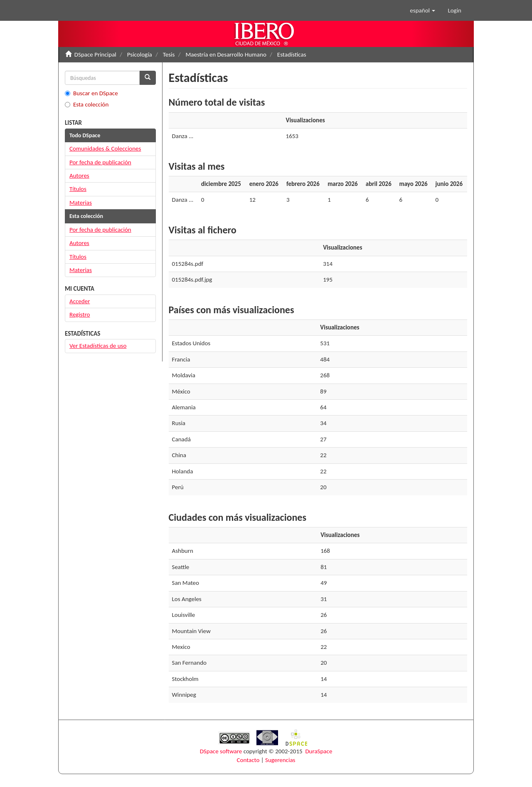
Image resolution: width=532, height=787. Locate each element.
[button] (422, 10)
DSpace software (221, 751)
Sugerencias (280, 760)
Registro (80, 314)
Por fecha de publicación (100, 162)
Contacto (248, 760)
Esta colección (87, 104)
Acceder (80, 301)
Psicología (140, 54)
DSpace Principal (95, 54)
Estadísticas (292, 54)
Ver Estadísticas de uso (98, 346)
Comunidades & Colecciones (105, 148)
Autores (79, 176)
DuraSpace (319, 751)
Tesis (169, 54)
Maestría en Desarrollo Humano (226, 54)
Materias (81, 203)
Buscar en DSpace (91, 93)
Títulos (78, 189)
